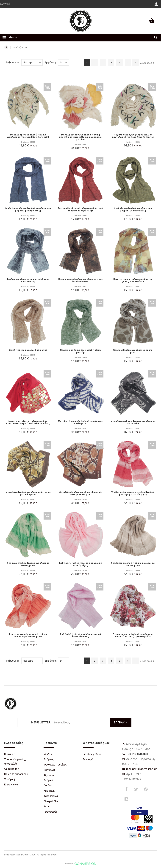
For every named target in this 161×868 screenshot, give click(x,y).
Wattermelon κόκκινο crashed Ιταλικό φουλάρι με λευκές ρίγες (133, 493)
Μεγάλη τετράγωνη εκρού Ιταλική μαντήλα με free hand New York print (133, 136)
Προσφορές (50, 812)
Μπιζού (48, 754)
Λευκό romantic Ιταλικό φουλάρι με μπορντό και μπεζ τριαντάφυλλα (133, 635)
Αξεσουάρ (49, 775)
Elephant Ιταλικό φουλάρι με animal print (133, 351)
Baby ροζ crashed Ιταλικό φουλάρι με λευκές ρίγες (80, 564)
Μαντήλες (49, 770)
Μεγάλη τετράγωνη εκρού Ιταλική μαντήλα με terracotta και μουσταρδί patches (80, 137)
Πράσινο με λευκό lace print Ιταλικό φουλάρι (80, 351)
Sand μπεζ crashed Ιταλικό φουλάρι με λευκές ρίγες (133, 564)
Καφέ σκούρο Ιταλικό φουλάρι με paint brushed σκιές (80, 280)
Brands (48, 806)
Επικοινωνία (11, 784)
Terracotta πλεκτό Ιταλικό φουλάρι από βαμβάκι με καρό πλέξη (80, 209)
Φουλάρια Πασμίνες (55, 765)
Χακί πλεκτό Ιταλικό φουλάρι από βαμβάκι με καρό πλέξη (133, 209)
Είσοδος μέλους (92, 754)
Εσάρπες (49, 759)
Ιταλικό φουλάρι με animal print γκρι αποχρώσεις (28, 280)
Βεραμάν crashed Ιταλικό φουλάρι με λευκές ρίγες (28, 564)
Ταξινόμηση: (13, 62)
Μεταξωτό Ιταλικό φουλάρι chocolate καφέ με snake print (80, 493)
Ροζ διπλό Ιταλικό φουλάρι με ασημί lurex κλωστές (81, 635)
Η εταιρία (10, 754)
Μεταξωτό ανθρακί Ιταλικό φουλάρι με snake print (133, 422)
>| (136, 63)
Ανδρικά (48, 780)
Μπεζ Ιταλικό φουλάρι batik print (28, 350)
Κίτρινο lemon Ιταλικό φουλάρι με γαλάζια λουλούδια (133, 280)
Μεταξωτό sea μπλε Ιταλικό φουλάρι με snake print (80, 422)
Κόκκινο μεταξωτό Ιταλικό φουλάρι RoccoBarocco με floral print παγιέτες (28, 422)
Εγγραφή (88, 759)
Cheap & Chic (51, 801)
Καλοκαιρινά (51, 796)
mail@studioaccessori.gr (142, 769)
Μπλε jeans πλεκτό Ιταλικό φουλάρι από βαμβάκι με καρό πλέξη (28, 209)
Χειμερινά (49, 791)
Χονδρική (10, 779)
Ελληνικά (7, 4)
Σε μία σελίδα (147, 63)
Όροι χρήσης (11, 769)
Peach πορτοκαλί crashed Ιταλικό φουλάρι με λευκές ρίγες (28, 635)
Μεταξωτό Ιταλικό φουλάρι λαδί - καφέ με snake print (28, 493)
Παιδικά (48, 785)
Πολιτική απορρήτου (16, 774)
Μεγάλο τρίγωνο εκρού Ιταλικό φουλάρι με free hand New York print (28, 136)
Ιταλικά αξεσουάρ (20, 47)
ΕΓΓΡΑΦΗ (121, 722)
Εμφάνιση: (51, 62)
